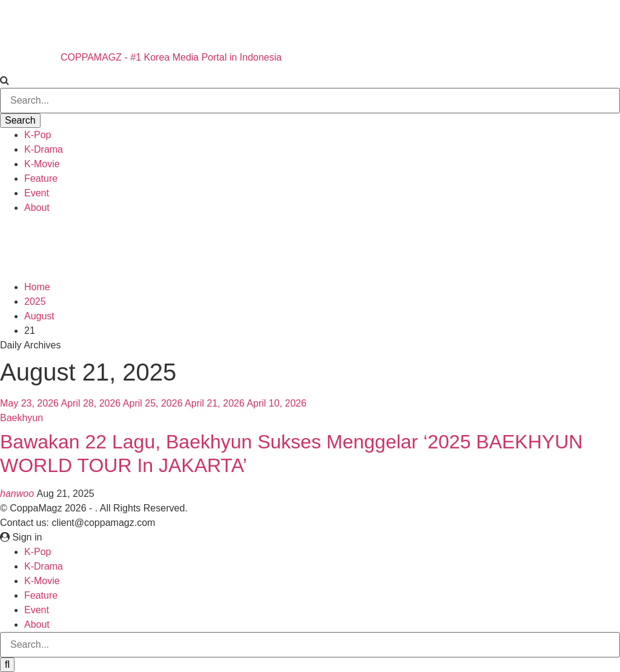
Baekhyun (21, 418)
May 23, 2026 (29, 403)
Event (37, 193)
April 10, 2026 (276, 403)
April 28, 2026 (91, 403)
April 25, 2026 (153, 403)
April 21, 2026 (215, 403)
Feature (41, 178)
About (37, 208)
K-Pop (38, 135)
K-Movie (42, 164)
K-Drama (44, 149)
